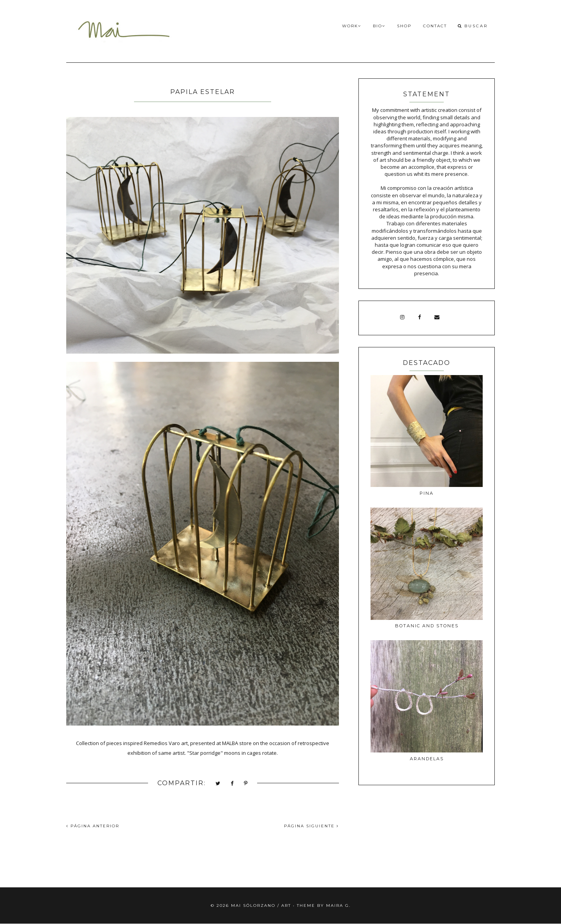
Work (352, 26)
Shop (404, 26)
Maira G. (338, 905)
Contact (435, 26)
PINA (427, 493)
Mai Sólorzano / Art (261, 905)
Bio (379, 26)
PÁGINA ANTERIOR (93, 826)
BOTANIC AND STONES (427, 626)
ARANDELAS (427, 759)
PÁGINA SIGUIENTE (311, 826)
